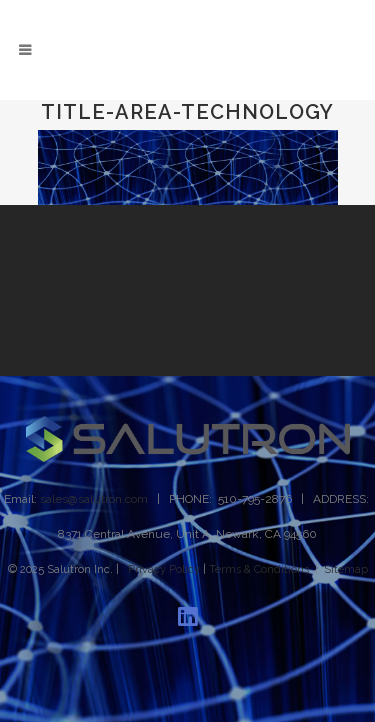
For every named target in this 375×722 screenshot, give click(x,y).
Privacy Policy (164, 569)
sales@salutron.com (94, 499)
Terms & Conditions (259, 569)
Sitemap (346, 569)
